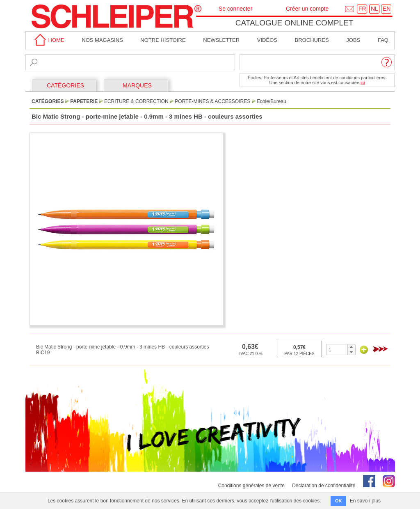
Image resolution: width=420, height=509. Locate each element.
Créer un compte (307, 9)
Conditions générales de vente (251, 486)
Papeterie (84, 101)
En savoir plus (365, 501)
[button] (351, 347)
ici (363, 83)
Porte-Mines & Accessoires (212, 101)
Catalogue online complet (294, 23)
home (48, 40)
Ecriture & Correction (136, 101)
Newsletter (221, 40)
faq (383, 40)
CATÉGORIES (65, 85)
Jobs (353, 40)
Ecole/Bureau (272, 101)
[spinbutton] (337, 350)
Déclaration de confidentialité (324, 486)
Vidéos (267, 40)
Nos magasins (102, 40)
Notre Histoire (163, 40)
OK (339, 501)
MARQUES (137, 85)
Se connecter (236, 9)
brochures (312, 40)
